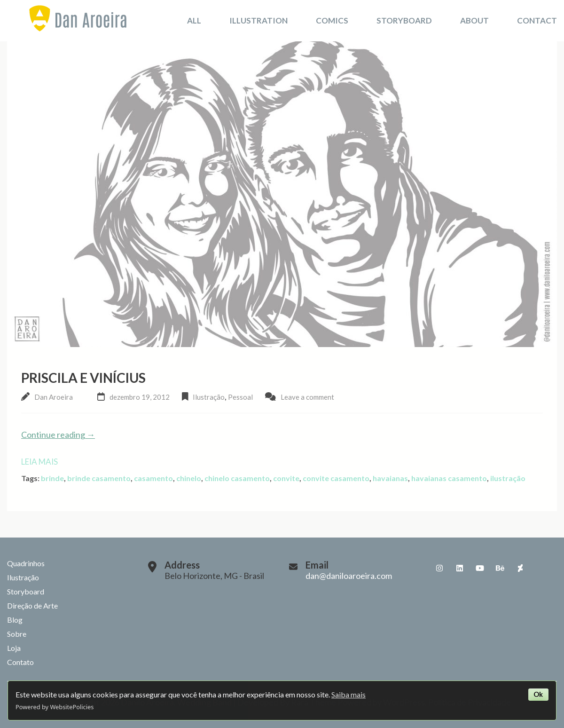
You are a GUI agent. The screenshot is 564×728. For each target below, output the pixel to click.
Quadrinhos (26, 563)
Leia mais (39, 462)
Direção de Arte (32, 605)
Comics (332, 20)
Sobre (17, 634)
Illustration (258, 20)
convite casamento (336, 478)
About (474, 20)
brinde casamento (99, 478)
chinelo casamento (237, 478)
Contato (20, 662)
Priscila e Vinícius (83, 378)
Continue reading (58, 435)
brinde (52, 478)
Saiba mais (349, 694)
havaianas (390, 478)
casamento (153, 478)
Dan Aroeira (54, 397)
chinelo (189, 478)
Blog (15, 620)
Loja (14, 648)
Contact (537, 20)
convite (286, 478)
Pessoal (240, 397)
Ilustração (209, 397)
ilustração (508, 478)
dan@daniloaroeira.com (349, 576)
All (194, 20)
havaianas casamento (449, 478)
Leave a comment (307, 397)
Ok (538, 694)
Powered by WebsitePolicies (55, 707)
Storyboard (404, 20)
